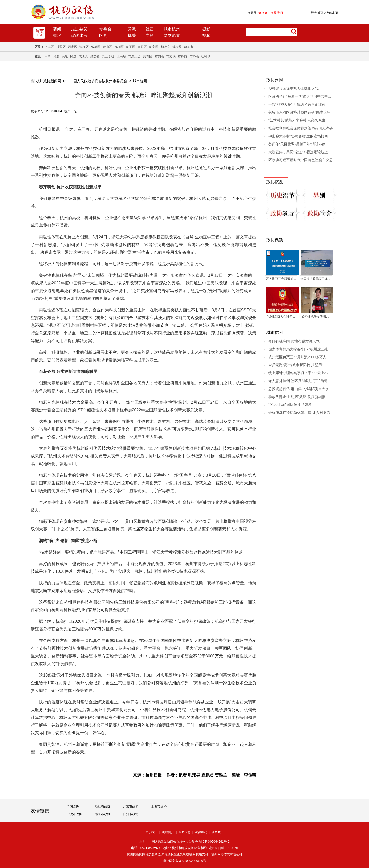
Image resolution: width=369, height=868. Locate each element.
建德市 (189, 47)
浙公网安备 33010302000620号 (185, 861)
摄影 (206, 29)
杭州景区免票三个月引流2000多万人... (299, 357)
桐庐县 (166, 47)
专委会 (105, 29)
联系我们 (218, 832)
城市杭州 (172, 29)
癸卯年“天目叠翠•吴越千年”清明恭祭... (299, 144)
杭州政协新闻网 (49, 81)
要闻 (57, 29)
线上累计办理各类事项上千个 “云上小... (300, 373)
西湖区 (73, 47)
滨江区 (84, 47)
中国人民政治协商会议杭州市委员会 (98, 81)
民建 (65, 56)
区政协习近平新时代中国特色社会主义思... (302, 160)
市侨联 (194, 56)
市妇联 (159, 56)
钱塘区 (96, 47)
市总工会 (135, 56)
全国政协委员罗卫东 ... (316, 279)
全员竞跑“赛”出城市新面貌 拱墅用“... (297, 365)
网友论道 (172, 35)
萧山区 (107, 47)
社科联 (206, 56)
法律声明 (201, 832)
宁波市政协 (74, 814)
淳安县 (177, 47)
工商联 (121, 56)
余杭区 (119, 47)
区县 (103, 35)
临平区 (131, 47)
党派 (132, 29)
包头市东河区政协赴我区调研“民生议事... (301, 112)
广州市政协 (131, 814)
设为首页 (317, 13)
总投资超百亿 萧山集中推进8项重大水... (300, 389)
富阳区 (142, 47)
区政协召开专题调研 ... (281, 279)
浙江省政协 (102, 806)
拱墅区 (61, 47)
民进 (73, 56)
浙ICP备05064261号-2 (214, 842)
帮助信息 (184, 832)
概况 (57, 35)
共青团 (148, 56)
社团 (150, 29)
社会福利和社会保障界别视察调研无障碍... (302, 128)
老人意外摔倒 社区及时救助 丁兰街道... (299, 381)
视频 (206, 35)
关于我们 (151, 832)
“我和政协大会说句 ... (281, 316)
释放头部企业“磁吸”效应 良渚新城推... (298, 397)
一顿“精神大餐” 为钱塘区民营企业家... (298, 104)
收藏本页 (331, 13)
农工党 (84, 56)
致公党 (95, 56)
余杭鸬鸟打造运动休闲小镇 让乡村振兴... (301, 413)
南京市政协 (102, 814)
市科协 (182, 56)
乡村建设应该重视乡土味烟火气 (293, 88)
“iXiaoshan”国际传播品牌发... (291, 405)
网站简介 (168, 832)
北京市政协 (131, 806)
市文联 (171, 56)
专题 (150, 35)
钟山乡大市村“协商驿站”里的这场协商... (300, 136)
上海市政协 (159, 806)
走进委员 (79, 29)
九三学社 (108, 56)
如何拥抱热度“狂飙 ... (316, 316)
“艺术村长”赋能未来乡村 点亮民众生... (298, 120)
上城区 (49, 47)
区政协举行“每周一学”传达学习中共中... (300, 96)
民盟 (56, 56)
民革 (48, 56)
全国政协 (73, 806)
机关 (132, 35)
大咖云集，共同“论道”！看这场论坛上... (300, 152)
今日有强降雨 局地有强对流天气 (294, 341)
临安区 (154, 47)
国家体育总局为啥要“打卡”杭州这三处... (300, 349)
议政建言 (79, 35)
